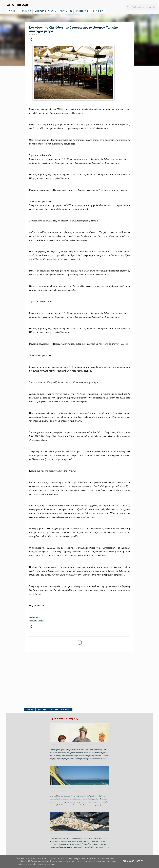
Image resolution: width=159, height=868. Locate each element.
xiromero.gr (18, 4)
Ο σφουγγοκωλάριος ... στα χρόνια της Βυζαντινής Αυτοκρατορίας (77, 745)
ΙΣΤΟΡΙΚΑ (98, 11)
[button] (31, 40)
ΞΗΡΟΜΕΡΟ (66, 11)
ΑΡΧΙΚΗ (13, 11)
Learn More (128, 861)
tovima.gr (40, 606)
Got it (139, 861)
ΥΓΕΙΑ (41, 621)
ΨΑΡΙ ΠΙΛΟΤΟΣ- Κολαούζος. (61, 833)
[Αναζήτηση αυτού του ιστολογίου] (144, 7)
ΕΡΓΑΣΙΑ (33, 621)
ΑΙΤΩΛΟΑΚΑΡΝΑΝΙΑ (45, 11)
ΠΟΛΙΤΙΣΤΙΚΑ (83, 11)
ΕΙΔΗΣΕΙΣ (26, 11)
